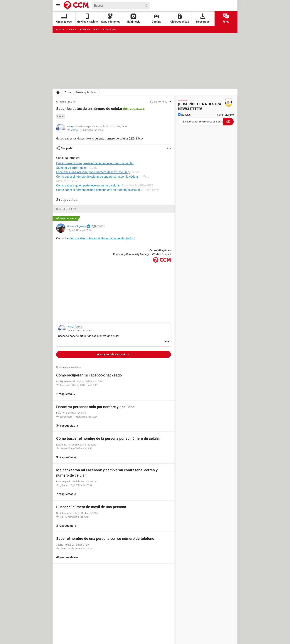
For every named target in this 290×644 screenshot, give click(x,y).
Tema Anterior (68, 102)
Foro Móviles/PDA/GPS (138, 185)
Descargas (203, 18)
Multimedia (133, 18)
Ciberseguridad (180, 18)
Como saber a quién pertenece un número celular (88, 185)
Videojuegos (109, 30)
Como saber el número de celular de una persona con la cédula (97, 177)
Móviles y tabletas (86, 92)
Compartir (67, 148)
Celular (61, 116)
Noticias (184, 115)
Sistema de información (72, 168)
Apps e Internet (110, 18)
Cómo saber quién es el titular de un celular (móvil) (102, 238)
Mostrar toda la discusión (112, 354)
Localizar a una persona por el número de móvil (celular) (93, 172)
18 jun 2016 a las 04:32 (79, 331)
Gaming (156, 18)
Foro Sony (152, 190)
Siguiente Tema (159, 102)
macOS (60, 30)
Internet (72, 30)
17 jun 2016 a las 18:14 (79, 230)
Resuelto (131, 109)
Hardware (85, 30)
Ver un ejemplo (225, 115)
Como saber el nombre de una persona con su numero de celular (98, 190)
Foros (226, 18)
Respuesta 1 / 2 (66, 209)
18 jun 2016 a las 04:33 (91, 130)
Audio (96, 30)
